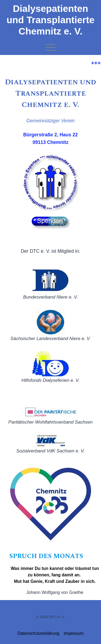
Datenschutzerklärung (39, 633)
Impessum (74, 633)
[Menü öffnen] (50, 48)
